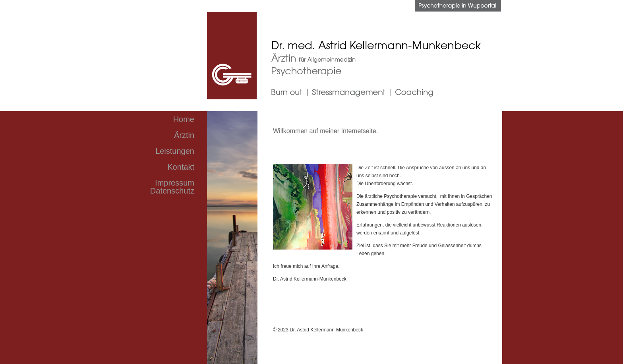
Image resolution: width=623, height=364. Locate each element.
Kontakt (181, 167)
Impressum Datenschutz (172, 187)
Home (184, 119)
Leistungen (175, 151)
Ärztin (184, 135)
